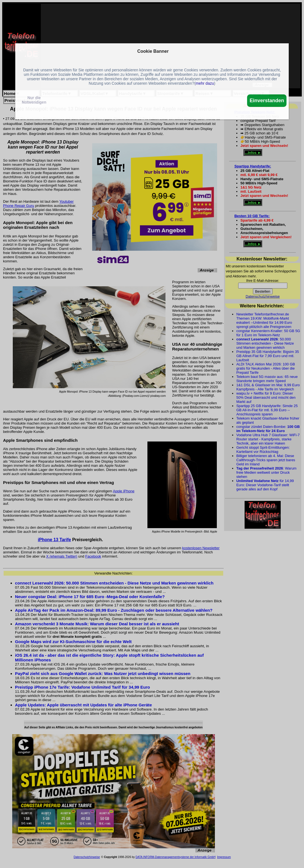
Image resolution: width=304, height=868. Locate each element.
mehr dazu (205, 83)
